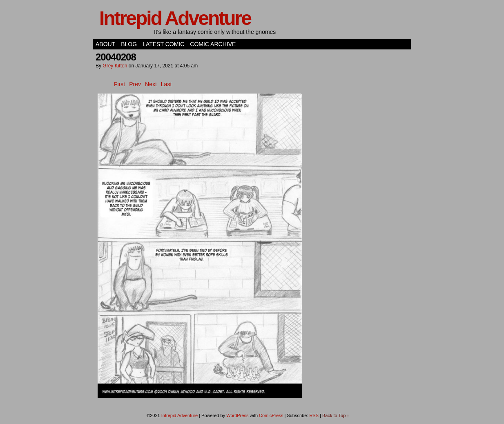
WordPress (237, 415)
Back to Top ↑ (336, 415)
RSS (314, 415)
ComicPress (271, 415)
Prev (135, 84)
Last (166, 84)
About (105, 44)
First (119, 84)
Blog (129, 44)
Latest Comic (163, 44)
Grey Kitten (115, 66)
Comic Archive (213, 44)
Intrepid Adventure (175, 18)
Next (151, 84)
